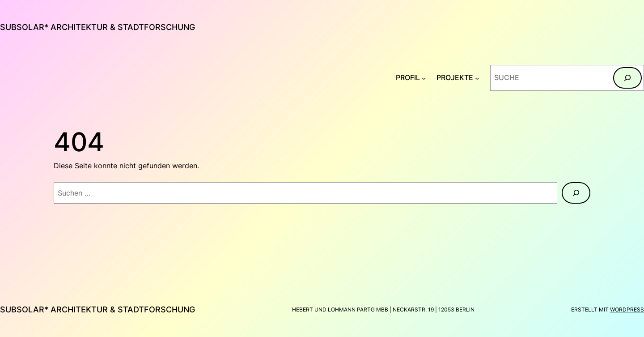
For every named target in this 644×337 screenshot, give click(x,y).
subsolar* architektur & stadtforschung (97, 27)
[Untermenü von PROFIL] (424, 78)
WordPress (627, 309)
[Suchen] (627, 78)
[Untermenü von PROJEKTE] (477, 78)
